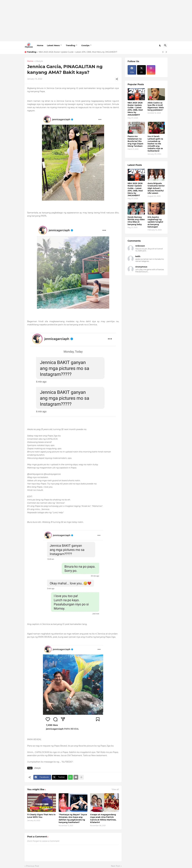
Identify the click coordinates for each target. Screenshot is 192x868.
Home (40, 45)
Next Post (115, 866)
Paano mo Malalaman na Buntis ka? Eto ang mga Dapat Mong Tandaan (135, 141)
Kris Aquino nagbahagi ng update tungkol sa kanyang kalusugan (155, 222)
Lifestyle (39, 61)
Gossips (85, 45)
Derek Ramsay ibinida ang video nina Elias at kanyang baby (136, 221)
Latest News (53, 45)
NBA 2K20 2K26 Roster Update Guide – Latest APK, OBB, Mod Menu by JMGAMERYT (78, 52)
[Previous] (163, 52)
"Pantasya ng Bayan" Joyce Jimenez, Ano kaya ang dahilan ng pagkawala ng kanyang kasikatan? (73, 818)
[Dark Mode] (160, 45)
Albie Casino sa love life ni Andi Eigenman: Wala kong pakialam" (156, 106)
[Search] (165, 45)
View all (115, 789)
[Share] (117, 79)
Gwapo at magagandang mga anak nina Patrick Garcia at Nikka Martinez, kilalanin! (103, 818)
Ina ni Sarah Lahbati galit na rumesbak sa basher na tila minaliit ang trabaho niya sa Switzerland (155, 144)
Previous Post (33, 866)
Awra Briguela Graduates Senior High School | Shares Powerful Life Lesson (156, 188)
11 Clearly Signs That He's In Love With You (41, 816)
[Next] (166, 52)
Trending (71, 45)
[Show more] (81, 777)
